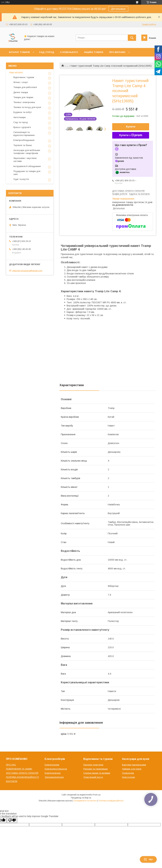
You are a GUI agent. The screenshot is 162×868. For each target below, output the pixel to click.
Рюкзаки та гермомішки (95, 769)
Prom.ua (97, 795)
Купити (131, 127)
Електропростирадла (56, 769)
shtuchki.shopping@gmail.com (27, 271)
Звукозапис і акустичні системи (25, 160)
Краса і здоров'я (22, 127)
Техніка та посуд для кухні (27, 107)
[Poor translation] (12, 820)
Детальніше (118, 9)
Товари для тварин (23, 97)
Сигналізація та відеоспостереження (24, 134)
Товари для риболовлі (25, 87)
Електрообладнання (24, 140)
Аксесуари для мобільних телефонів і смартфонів (27, 152)
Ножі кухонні (128, 777)
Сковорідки (128, 773)
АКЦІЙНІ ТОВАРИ (94, 52)
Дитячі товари (21, 92)
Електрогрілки (52, 765)
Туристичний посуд (93, 777)
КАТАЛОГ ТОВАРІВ (19, 52)
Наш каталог (16, 72)
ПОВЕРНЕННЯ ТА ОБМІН (19, 769)
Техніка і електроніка (24, 102)
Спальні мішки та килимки (97, 773)
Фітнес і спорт (21, 82)
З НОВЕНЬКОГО (69, 52)
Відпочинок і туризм (24, 77)
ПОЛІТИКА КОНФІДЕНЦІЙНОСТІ (22, 777)
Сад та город (21, 122)
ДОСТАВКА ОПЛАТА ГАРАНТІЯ (22, 773)
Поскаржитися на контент (85, 801)
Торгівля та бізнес (23, 145)
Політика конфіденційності (111, 801)
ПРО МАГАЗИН (117, 52)
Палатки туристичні (93, 765)
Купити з (131, 135)
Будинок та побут (23, 112)
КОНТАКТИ (12, 781)
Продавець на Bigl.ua (81, 798)
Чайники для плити (132, 769)
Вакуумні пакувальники (134, 765)
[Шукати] (132, 38)
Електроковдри (53, 773)
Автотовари (20, 117)
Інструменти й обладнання (27, 166)
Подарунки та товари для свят (27, 173)
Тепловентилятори (54, 777)
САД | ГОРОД (47, 52)
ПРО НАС (11, 765)
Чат (148, 859)
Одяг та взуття (21, 179)
